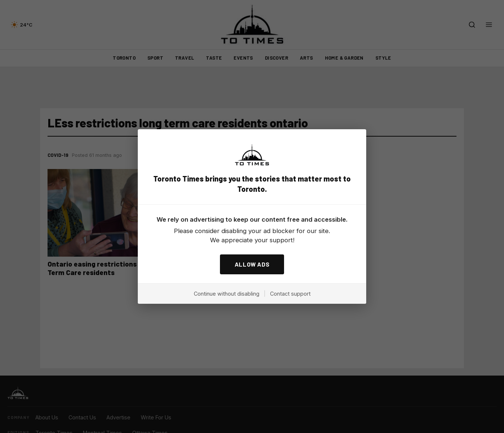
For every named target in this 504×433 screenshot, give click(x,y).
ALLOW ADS (252, 264)
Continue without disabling (227, 294)
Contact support (290, 294)
